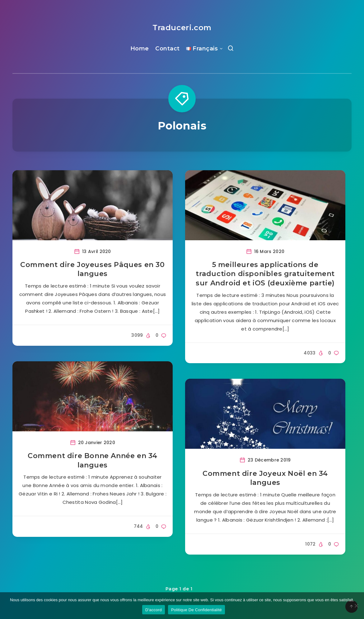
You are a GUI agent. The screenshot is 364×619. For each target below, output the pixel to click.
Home (140, 49)
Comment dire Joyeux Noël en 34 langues (265, 478)
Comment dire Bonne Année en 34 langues (93, 460)
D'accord (154, 610)
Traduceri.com (182, 28)
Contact (168, 49)
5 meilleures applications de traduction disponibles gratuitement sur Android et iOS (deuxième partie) (265, 274)
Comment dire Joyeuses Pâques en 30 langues (92, 269)
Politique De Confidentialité (196, 610)
